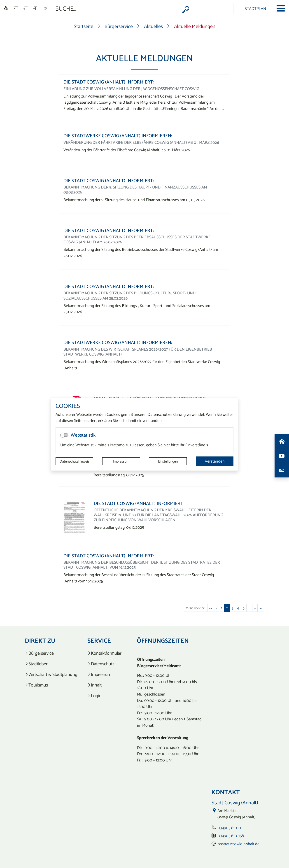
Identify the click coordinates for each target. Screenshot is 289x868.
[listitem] (51, 653)
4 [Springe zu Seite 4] (238, 608)
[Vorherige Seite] (217, 608)
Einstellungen (168, 461)
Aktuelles (153, 26)
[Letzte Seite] (261, 608)
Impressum (121, 461)
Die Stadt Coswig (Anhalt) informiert (138, 503)
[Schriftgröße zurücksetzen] (26, 8)
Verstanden (215, 461)
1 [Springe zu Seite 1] (222, 608)
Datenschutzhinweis (75, 461)
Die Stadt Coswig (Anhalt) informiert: (109, 82)
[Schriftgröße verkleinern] (16, 8)
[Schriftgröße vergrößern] (35, 8)
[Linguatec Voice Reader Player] (6, 8)
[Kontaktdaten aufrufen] (282, 470)
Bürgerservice (119, 26)
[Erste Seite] (211, 608)
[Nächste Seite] (255, 608)
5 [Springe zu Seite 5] (244, 608)
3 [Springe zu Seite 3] (232, 608)
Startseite (84, 26)
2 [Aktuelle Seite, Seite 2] (227, 608)
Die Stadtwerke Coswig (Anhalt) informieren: (118, 136)
